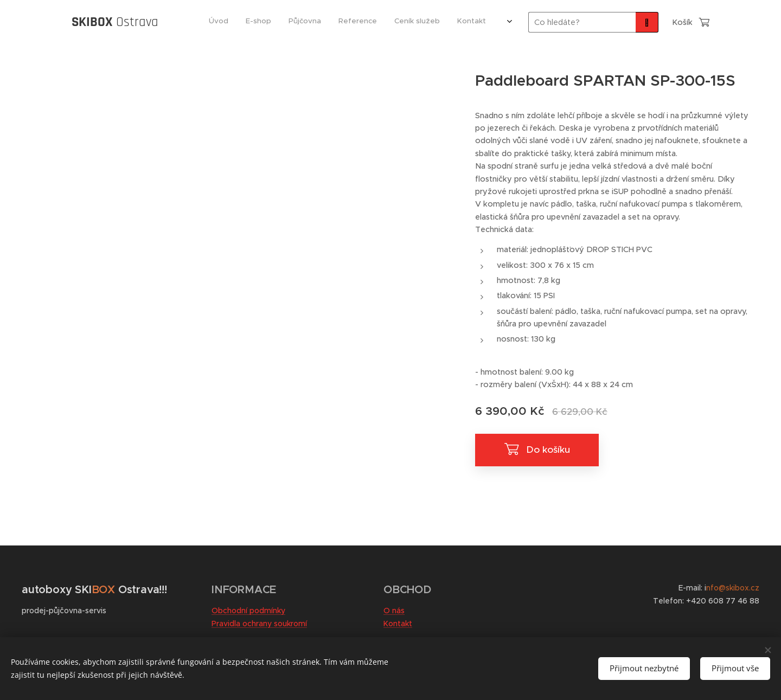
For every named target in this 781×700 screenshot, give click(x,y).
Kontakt (398, 624)
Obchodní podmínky (248, 611)
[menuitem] (373, 22)
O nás (394, 611)
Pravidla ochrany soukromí (259, 624)
